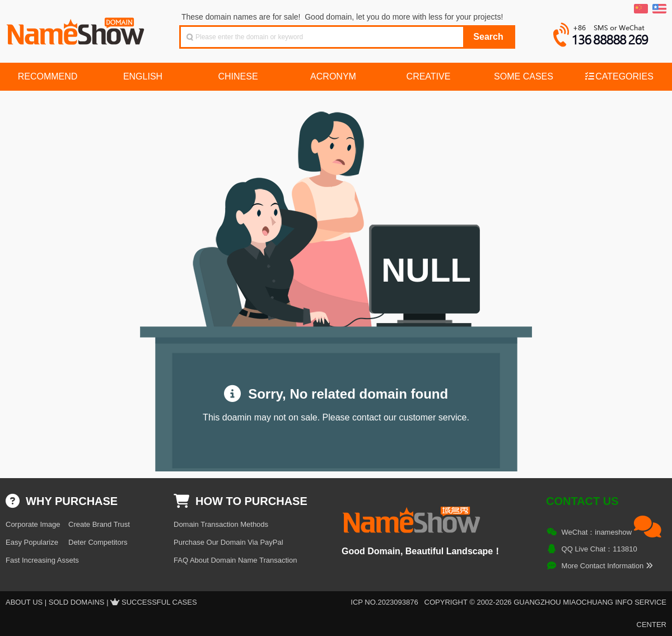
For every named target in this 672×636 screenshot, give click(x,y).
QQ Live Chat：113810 (599, 549)
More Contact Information (607, 566)
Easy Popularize (32, 542)
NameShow (77, 28)
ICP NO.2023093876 (384, 602)
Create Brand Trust (99, 524)
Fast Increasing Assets (42, 560)
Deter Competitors (98, 542)
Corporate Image (33, 524)
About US (24, 602)
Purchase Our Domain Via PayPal (228, 542)
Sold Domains (77, 602)
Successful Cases (159, 602)
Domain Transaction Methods (221, 524)
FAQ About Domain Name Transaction (235, 560)
